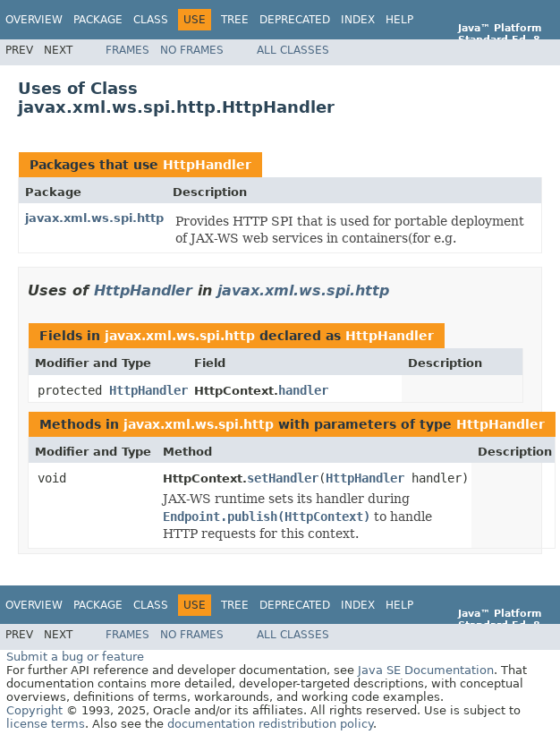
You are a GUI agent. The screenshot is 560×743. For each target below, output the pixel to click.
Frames (127, 50)
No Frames (192, 50)
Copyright (34, 710)
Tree (235, 20)
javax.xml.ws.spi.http (94, 218)
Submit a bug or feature (75, 657)
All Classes (293, 50)
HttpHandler (207, 165)
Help (399, 20)
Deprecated (295, 20)
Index (358, 20)
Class (151, 20)
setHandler (283, 478)
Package (98, 20)
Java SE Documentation (426, 670)
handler (303, 390)
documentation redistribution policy (270, 724)
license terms (46, 724)
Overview (34, 20)
